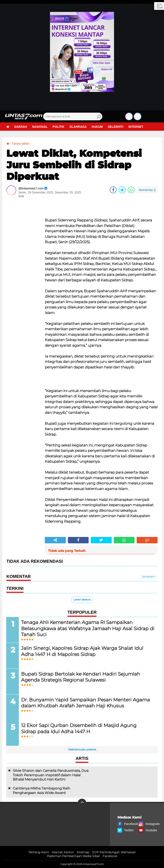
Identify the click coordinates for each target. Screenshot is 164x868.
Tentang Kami (39, 852)
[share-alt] (55, 540)
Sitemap (83, 852)
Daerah (21, 127)
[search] (73, 116)
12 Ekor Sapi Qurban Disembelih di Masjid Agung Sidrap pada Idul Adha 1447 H (79, 728)
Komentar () (147, 190)
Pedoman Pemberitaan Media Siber (73, 856)
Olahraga (78, 127)
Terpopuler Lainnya (82, 750)
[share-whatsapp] (131, 190)
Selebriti (116, 127)
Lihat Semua (82, 600)
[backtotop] (82, 803)
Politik (59, 127)
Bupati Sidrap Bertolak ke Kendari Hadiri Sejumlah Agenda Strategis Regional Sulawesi (81, 677)
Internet (137, 127)
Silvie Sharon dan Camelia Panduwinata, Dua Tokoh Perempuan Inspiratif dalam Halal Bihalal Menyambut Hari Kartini (51, 775)
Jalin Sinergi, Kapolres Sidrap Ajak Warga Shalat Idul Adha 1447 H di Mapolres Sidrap (82, 651)
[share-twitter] (122, 190)
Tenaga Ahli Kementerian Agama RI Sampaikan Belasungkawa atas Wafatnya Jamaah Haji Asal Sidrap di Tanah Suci (85, 628)
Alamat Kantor (63, 852)
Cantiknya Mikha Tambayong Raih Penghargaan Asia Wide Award (42, 791)
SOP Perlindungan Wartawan (114, 852)
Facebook (110, 856)
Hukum (98, 127)
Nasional (40, 127)
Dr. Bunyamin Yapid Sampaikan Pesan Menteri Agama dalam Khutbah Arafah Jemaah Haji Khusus (86, 703)
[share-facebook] (113, 190)
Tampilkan (149, 577)
